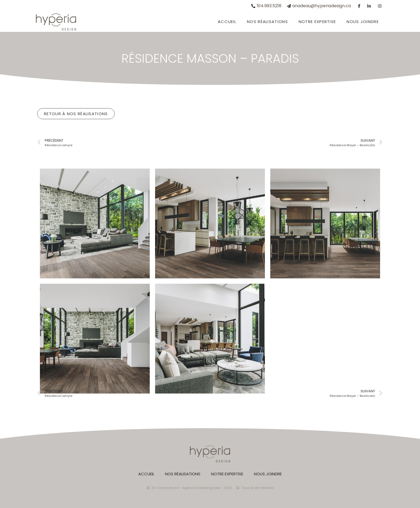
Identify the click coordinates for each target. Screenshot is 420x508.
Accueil (227, 22)
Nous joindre (363, 22)
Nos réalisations (267, 22)
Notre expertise (317, 22)
